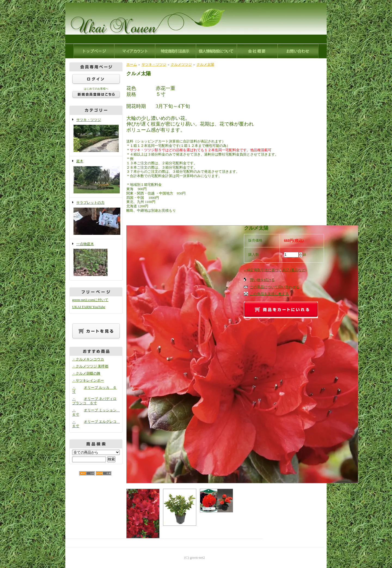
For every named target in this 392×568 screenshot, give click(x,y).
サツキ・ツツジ (96, 136)
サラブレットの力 (96, 218)
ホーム (132, 64)
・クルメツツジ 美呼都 (90, 366)
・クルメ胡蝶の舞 (86, 373)
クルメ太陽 (205, 64)
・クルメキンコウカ (88, 359)
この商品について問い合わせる (275, 287)
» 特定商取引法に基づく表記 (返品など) (275, 270)
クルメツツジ (181, 64)
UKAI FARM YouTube (89, 307)
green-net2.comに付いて (90, 300)
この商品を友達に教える (269, 294)
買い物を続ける (262, 280)
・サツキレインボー (88, 380)
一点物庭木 (96, 260)
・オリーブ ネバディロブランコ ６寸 (94, 401)
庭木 (96, 177)
